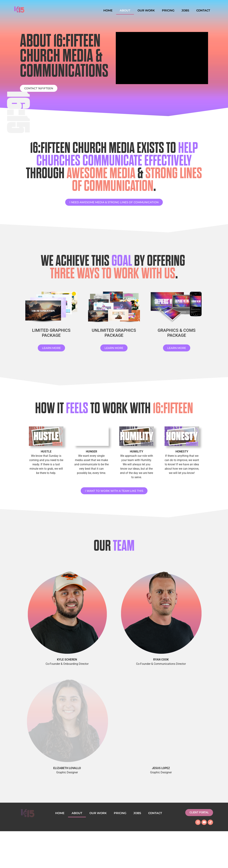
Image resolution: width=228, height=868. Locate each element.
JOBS (185, 10)
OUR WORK (146, 10)
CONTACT (203, 10)
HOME (108, 10)
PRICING (168, 10)
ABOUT (125, 10)
